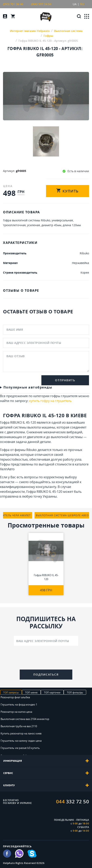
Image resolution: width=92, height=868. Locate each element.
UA (75, 4)
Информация (46, 761)
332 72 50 (73, 802)
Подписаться (46, 674)
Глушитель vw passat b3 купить (20, 748)
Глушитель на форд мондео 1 (19, 704)
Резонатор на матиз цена (16, 712)
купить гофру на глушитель (50, 401)
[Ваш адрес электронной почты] (46, 641)
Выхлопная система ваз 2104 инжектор (25, 719)
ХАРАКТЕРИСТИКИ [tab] (20, 243)
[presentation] (46, 658)
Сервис (46, 773)
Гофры (5, 464)
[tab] (46, 761)
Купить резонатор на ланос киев (21, 733)
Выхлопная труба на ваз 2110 (19, 726)
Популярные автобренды (28, 387)
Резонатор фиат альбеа (15, 697)
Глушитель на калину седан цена (21, 741)
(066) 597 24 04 (41, 4)
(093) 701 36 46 (13, 4)
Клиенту (46, 785)
